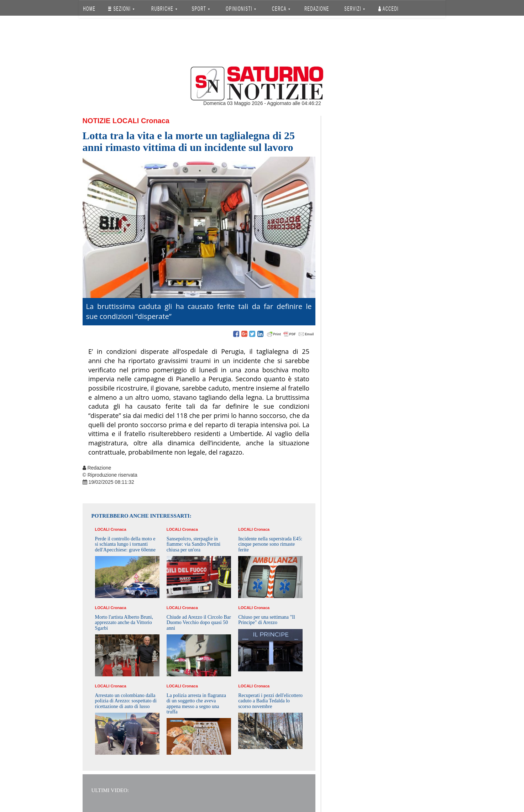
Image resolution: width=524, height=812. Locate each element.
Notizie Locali (111, 121)
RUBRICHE (164, 9)
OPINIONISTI (241, 9)
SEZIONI (121, 9)
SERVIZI (355, 9)
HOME (89, 9)
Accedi (389, 9)
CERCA (281, 9)
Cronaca (155, 121)
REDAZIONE (317, 9)
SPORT (201, 9)
